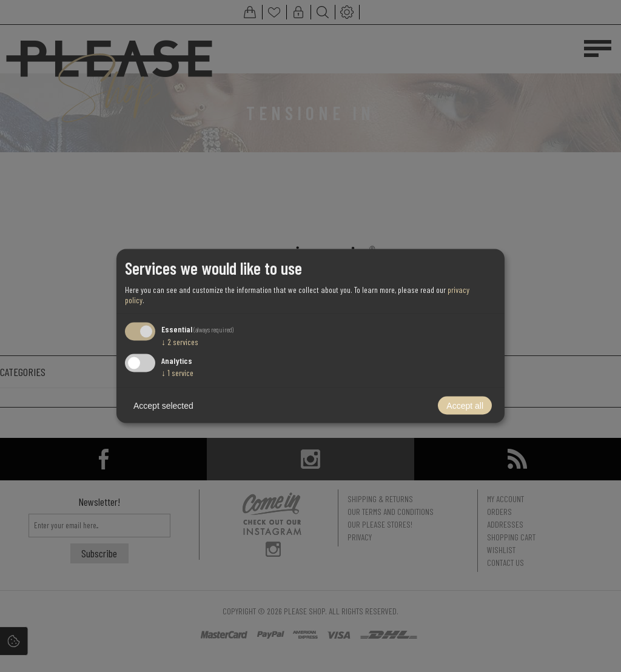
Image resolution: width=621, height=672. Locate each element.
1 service (177, 373)
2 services (180, 341)
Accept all (465, 406)
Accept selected (163, 406)
